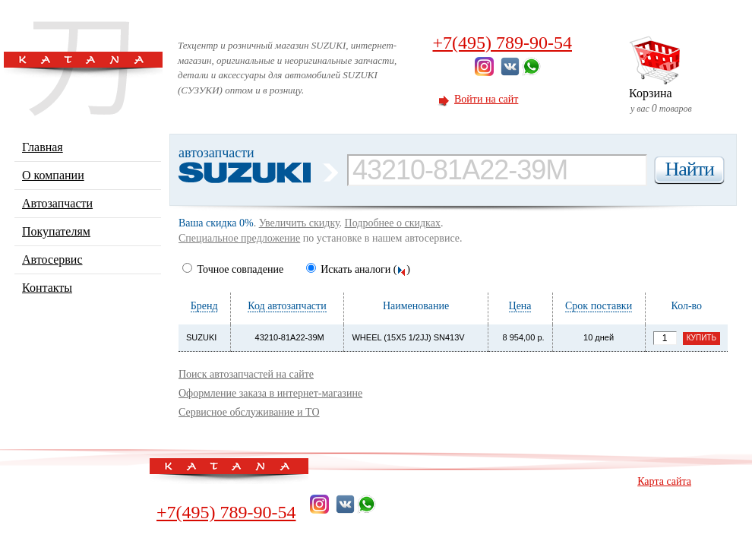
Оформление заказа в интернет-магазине (270, 393)
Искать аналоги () (358, 269)
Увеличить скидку (299, 223)
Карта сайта (664, 481)
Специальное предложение (239, 238)
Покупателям (56, 231)
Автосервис (52, 259)
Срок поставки (599, 306)
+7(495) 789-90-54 (502, 43)
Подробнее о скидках (393, 223)
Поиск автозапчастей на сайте (246, 374)
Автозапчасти (57, 203)
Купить (701, 338)
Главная (43, 147)
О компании (53, 175)
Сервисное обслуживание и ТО (249, 412)
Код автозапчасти (287, 306)
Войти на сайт (486, 99)
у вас (679, 100)
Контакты (47, 288)
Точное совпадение (233, 269)
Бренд (204, 306)
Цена (520, 306)
